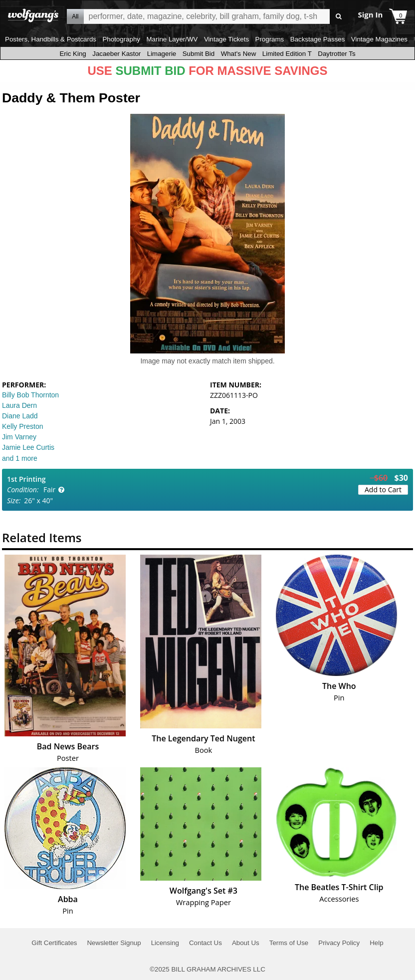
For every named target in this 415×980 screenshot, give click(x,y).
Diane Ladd (20, 416)
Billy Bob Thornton (30, 395)
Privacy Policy (339, 943)
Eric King (73, 54)
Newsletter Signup (114, 943)
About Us (246, 943)
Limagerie (162, 54)
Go (339, 17)
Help (376, 943)
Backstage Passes (318, 39)
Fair (49, 490)
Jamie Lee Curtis (28, 447)
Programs (270, 39)
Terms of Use (289, 943)
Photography (121, 39)
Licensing (165, 943)
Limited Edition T (287, 54)
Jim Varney (19, 437)
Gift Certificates (54, 943)
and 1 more (20, 458)
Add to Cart (383, 490)
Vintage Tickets (226, 39)
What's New (239, 54)
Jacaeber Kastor (116, 54)
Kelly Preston (22, 426)
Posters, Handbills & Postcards (51, 39)
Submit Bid (199, 54)
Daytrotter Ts (336, 54)
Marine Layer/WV (172, 39)
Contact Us (206, 943)
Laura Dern (19, 405)
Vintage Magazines (379, 39)
